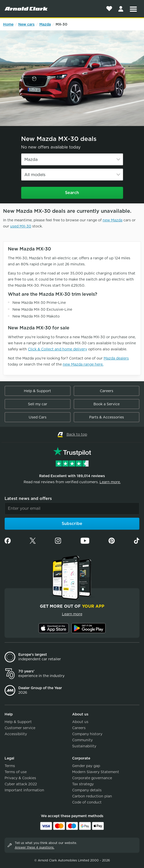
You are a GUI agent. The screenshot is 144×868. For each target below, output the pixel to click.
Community (82, 740)
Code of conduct (87, 802)
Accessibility (16, 734)
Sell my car (38, 404)
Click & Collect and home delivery (58, 349)
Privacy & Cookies (20, 778)
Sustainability (84, 746)
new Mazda (113, 220)
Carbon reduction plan (92, 796)
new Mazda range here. (83, 364)
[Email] (72, 509)
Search (72, 193)
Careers (107, 391)
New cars (26, 24)
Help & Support (37, 391)
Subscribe (72, 524)
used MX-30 (21, 226)
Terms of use (16, 772)
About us (80, 722)
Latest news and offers (28, 499)
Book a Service (107, 404)
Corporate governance (92, 778)
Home (8, 24)
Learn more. (110, 482)
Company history (87, 734)
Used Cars (38, 417)
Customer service (20, 728)
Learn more (72, 614)
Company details (87, 790)
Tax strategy (83, 784)
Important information (24, 790)
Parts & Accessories (107, 417)
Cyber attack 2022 (21, 784)
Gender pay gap (86, 766)
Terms (10, 766)
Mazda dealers (116, 358)
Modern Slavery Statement (96, 772)
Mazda (45, 24)
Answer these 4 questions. (35, 847)
